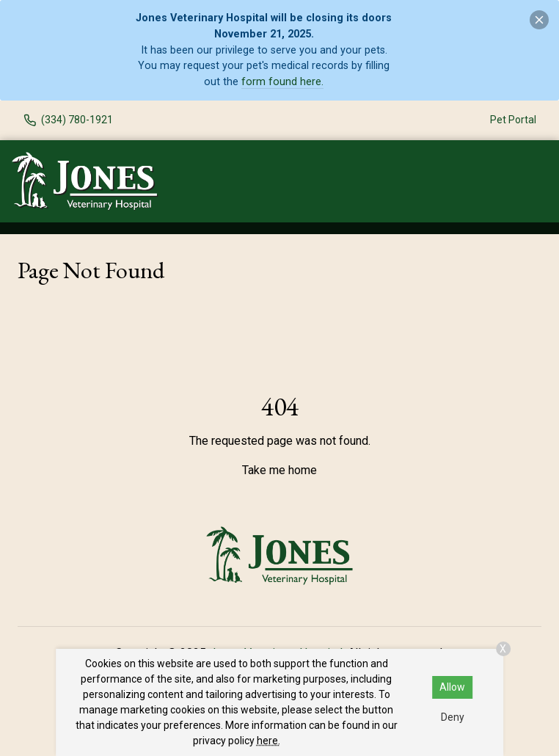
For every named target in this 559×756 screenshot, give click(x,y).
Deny (453, 717)
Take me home (279, 470)
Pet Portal (513, 120)
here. (268, 741)
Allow (452, 687)
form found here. (282, 82)
